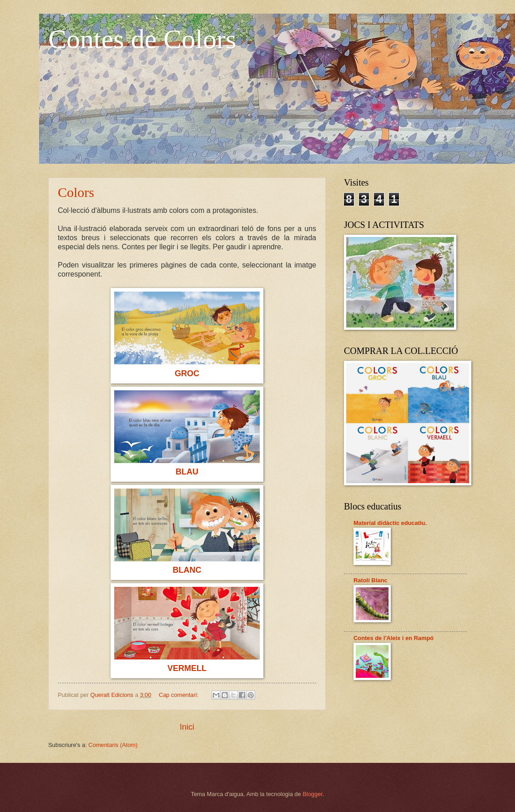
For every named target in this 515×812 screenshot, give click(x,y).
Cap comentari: (179, 695)
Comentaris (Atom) (113, 745)
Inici (187, 727)
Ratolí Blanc (370, 580)
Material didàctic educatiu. (390, 523)
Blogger (313, 794)
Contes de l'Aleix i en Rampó (394, 638)
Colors (76, 192)
